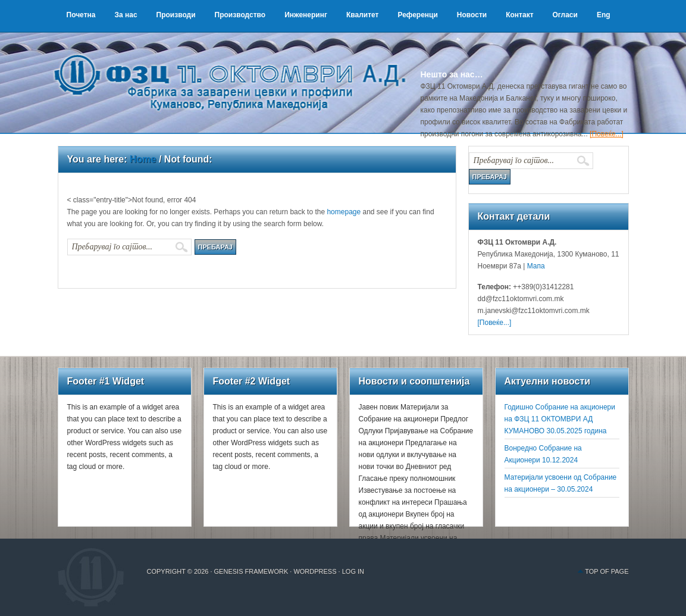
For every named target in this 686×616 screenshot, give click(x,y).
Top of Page (607, 571)
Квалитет (363, 15)
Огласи (565, 15)
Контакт (519, 15)
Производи (176, 15)
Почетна (81, 15)
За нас (126, 15)
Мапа (535, 266)
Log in (353, 571)
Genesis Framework (251, 571)
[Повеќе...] (607, 134)
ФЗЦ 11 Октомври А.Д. (236, 68)
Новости (472, 15)
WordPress (315, 571)
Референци (417, 15)
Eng (604, 15)
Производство (240, 15)
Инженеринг (306, 15)
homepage (344, 212)
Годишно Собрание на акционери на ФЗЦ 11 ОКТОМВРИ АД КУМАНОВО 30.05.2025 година (560, 419)
